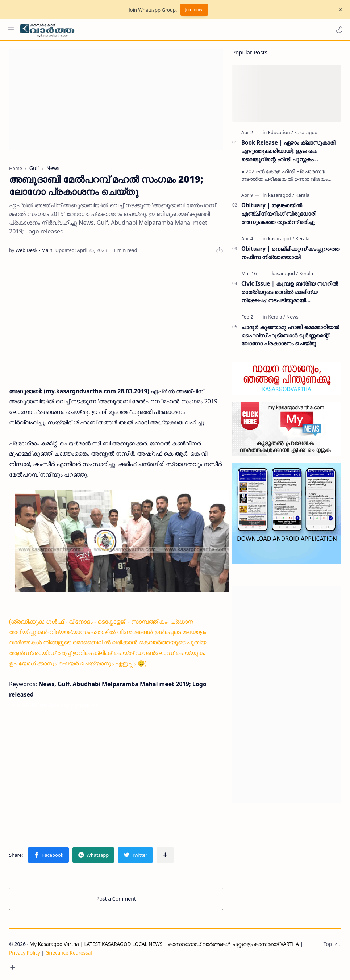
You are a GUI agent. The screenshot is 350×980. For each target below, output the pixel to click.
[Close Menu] (339, 10)
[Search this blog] (150, 30)
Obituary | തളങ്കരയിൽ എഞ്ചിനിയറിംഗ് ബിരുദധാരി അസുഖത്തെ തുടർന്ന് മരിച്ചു (279, 217)
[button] (337, 30)
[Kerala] (302, 199)
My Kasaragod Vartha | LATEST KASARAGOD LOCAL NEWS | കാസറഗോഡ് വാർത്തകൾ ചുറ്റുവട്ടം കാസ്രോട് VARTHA (191, 956)
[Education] (281, 136)
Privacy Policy (52, 964)
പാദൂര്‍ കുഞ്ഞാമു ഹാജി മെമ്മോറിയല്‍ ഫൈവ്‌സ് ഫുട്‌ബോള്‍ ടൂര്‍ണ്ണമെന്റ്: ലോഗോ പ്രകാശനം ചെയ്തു (290, 339)
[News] (292, 320)
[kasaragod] (306, 136)
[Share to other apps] (192, 867)
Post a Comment (130, 910)
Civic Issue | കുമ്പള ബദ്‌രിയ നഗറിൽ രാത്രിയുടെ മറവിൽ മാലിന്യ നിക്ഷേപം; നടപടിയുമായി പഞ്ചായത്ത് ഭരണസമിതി (290, 296)
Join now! (194, 10)
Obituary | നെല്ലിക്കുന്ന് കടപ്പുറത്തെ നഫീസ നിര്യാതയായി (290, 256)
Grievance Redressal (96, 964)
